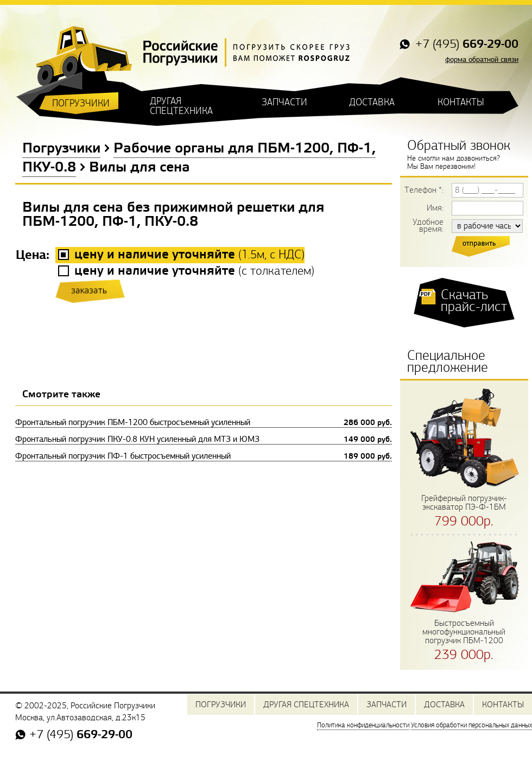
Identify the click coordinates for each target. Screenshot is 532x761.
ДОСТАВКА (372, 102)
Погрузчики (61, 149)
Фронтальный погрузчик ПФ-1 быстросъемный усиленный (204, 456)
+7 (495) (465, 45)
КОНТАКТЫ (461, 102)
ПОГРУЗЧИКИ (81, 103)
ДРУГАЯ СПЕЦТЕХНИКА (181, 106)
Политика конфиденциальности (363, 725)
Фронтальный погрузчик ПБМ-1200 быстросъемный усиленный (204, 422)
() (194, 271)
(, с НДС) (189, 255)
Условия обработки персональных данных (471, 725)
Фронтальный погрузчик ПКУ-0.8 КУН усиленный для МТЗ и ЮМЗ (204, 439)
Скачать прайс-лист (474, 301)
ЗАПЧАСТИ (284, 102)
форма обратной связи (482, 59)
